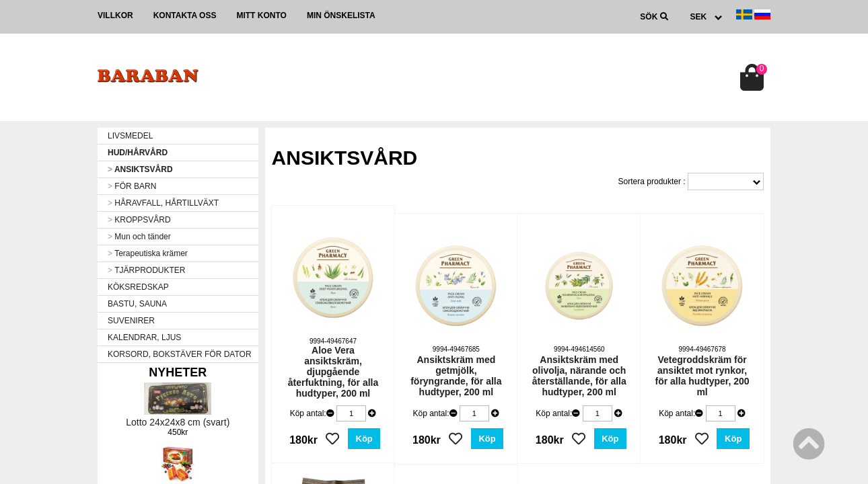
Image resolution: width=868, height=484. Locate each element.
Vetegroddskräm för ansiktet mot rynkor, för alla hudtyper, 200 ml (702, 376)
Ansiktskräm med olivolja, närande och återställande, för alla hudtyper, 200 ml (579, 376)
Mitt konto (261, 15)
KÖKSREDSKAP (138, 287)
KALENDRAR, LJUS (144, 337)
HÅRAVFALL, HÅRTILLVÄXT (163, 203)
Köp (364, 439)
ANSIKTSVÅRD (140, 169)
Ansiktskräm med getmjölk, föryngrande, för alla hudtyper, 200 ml (456, 376)
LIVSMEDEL (130, 136)
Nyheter (178, 372)
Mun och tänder (139, 237)
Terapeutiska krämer (148, 253)
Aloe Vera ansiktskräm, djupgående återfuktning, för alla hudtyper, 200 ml (333, 372)
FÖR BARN (132, 186)
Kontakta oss (185, 15)
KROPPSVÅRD (139, 220)
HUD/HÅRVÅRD (138, 153)
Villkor (115, 15)
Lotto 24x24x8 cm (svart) (178, 422)
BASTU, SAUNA (137, 304)
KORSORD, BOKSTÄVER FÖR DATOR (180, 354)
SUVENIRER (131, 321)
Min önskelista (341, 15)
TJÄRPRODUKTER (146, 270)
